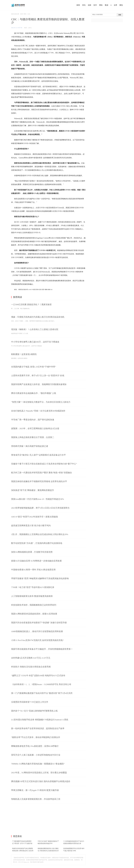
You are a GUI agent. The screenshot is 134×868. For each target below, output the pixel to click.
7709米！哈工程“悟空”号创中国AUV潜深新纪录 (33, 587)
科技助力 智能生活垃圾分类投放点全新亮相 (31, 667)
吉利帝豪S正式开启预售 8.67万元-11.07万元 (31, 658)
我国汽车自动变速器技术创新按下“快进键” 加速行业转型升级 (39, 623)
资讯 (84, 5)
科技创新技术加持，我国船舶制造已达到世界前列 (34, 605)
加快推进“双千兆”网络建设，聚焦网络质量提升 (33, 490)
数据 (107, 5)
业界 (115, 5)
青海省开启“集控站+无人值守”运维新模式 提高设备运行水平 (38, 455)
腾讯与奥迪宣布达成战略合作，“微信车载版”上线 (34, 393)
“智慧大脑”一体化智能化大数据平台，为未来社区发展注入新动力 (41, 402)
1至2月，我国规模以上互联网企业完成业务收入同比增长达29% (40, 534)
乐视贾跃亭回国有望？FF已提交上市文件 (30, 702)
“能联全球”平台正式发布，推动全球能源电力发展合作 (36, 737)
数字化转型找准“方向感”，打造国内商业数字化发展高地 (37, 543)
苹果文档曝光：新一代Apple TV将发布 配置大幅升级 (35, 790)
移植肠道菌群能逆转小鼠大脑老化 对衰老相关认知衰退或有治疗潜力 (48, 851)
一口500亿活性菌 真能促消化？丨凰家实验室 (31, 304)
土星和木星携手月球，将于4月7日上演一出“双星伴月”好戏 (38, 376)
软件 (95, 5)
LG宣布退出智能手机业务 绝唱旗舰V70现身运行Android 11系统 (40, 720)
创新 (90, 5)
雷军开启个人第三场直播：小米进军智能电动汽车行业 (36, 755)
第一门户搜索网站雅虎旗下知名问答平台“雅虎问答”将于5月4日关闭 (42, 693)
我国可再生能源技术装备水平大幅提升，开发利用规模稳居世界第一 (42, 649)
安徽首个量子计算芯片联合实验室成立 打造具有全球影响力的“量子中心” (44, 464)
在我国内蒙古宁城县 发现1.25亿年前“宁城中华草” (34, 367)
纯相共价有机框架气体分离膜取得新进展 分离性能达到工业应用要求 (23, 851)
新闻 (78, 5)
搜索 (120, 15)
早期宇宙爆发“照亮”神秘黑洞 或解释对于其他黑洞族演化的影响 (40, 578)
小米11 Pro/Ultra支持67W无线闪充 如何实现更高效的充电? (37, 640)
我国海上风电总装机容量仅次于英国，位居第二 (33, 437)
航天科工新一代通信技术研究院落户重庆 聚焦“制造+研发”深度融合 (42, 473)
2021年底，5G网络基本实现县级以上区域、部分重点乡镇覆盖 (39, 773)
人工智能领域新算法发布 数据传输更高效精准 (32, 596)
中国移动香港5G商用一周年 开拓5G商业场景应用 (33, 570)
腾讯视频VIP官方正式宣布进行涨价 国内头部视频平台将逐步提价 (41, 781)
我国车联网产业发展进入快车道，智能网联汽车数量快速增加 (39, 384)
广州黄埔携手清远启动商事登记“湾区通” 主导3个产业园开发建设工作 (22, 843)
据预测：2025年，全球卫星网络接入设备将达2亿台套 (35, 428)
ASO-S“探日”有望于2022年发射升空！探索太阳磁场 (34, 517)
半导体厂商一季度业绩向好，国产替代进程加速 (33, 420)
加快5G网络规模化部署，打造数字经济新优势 (32, 552)
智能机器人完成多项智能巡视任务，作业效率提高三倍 (36, 799)
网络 (101, 5)
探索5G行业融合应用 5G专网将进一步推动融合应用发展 (36, 561)
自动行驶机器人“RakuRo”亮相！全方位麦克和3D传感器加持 (38, 411)
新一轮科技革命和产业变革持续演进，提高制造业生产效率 (38, 728)
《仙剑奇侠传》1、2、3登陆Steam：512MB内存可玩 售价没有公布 (41, 684)
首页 (22, 14)
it (111, 5)
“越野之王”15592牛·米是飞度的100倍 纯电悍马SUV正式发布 (38, 676)
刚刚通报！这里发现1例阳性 (24, 354)
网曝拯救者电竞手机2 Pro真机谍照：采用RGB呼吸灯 (35, 746)
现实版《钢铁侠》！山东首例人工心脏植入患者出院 (35, 329)
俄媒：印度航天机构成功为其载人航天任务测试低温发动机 (38, 317)
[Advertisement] (48, 819)
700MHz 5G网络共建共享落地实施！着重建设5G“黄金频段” (38, 764)
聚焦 (121, 5)
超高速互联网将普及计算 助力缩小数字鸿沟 (31, 526)
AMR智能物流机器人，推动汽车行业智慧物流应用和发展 (37, 631)
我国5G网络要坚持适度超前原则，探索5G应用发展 (34, 614)
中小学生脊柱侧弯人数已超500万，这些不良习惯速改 (35, 342)
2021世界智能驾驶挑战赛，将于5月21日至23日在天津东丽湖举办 (40, 508)
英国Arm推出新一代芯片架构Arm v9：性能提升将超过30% (38, 499)
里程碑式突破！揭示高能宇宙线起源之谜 (30, 446)
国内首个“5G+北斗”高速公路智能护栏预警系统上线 (34, 711)
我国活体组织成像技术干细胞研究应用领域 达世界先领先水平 (39, 481)
